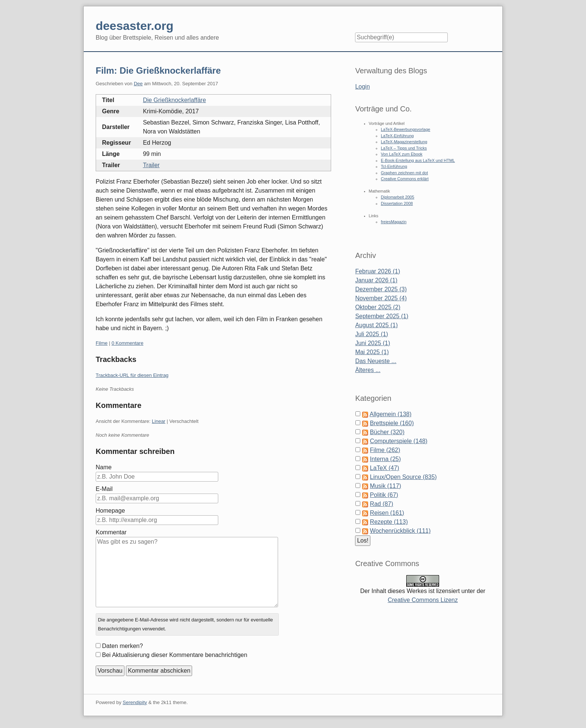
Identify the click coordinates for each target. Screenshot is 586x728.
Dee (138, 84)
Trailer (151, 165)
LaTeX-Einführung (397, 136)
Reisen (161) (387, 513)
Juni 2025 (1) (372, 343)
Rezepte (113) (389, 522)
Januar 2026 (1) (376, 280)
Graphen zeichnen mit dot (404, 173)
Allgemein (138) (391, 414)
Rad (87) (382, 504)
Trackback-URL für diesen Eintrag (132, 375)
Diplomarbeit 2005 (397, 197)
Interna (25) (385, 459)
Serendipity (135, 702)
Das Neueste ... (376, 361)
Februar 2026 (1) (377, 271)
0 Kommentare (127, 343)
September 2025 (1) (382, 316)
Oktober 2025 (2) (378, 307)
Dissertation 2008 (397, 203)
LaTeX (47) (385, 468)
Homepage (110, 511)
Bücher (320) (387, 432)
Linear (158, 421)
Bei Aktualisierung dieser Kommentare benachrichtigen (175, 655)
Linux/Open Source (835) (403, 477)
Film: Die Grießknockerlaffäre (158, 70)
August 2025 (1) (376, 325)
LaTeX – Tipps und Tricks (404, 148)
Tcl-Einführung (394, 166)
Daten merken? (122, 646)
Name (104, 467)
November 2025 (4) (381, 298)
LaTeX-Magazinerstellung (404, 142)
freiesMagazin (394, 222)
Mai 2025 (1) (372, 352)
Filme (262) (385, 450)
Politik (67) (384, 495)
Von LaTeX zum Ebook (402, 154)
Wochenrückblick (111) (400, 531)
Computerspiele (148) (399, 441)
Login (362, 87)
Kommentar (111, 532)
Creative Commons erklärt (405, 179)
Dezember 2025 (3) (381, 289)
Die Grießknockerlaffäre (174, 100)
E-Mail (104, 489)
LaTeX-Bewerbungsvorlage (405, 129)
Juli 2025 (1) (371, 334)
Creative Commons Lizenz (423, 600)
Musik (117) (386, 486)
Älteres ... (368, 370)
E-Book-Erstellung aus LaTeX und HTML (418, 160)
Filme (102, 343)
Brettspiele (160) (392, 423)
